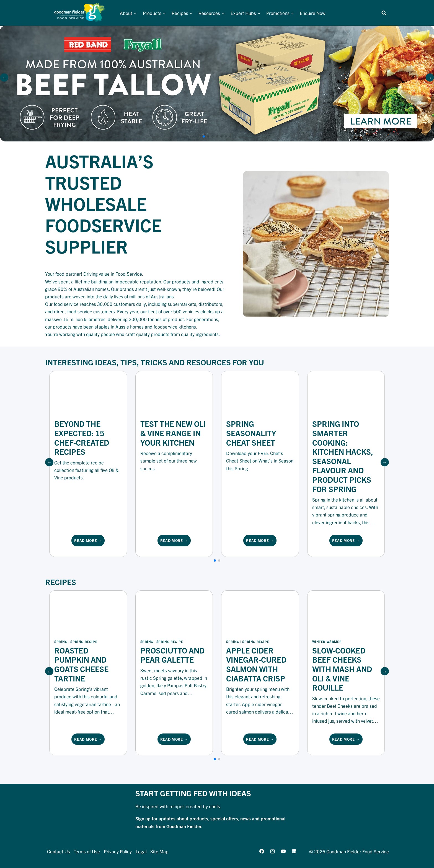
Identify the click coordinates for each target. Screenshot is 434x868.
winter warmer (327, 641)
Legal (141, 851)
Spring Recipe (84, 641)
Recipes (61, 582)
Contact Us (59, 851)
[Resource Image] (88, 393)
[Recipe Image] (88, 612)
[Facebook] (262, 851)
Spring (61, 641)
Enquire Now (313, 13)
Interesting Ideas (81, 362)
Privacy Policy (118, 851)
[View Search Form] (384, 13)
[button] (430, 77)
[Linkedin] (294, 851)
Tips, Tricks (144, 362)
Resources (209, 362)
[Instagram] (272, 851)
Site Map (159, 851)
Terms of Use (87, 851)
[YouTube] (283, 851)
